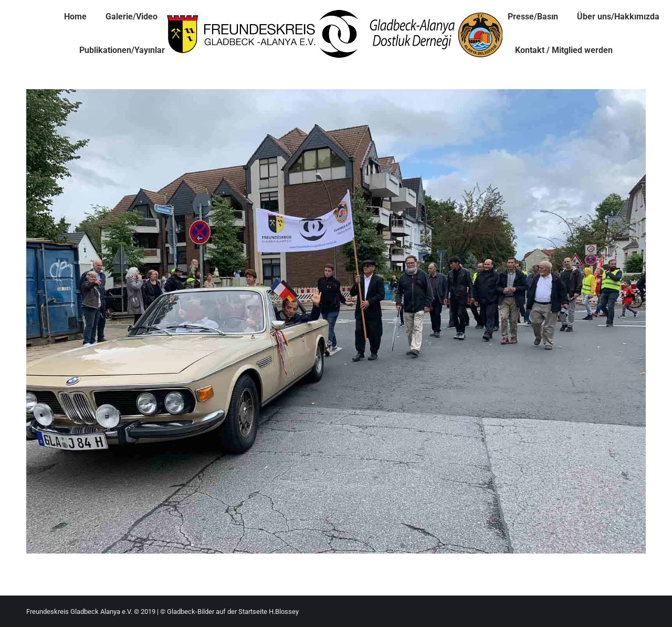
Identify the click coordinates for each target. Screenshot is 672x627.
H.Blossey (284, 612)
